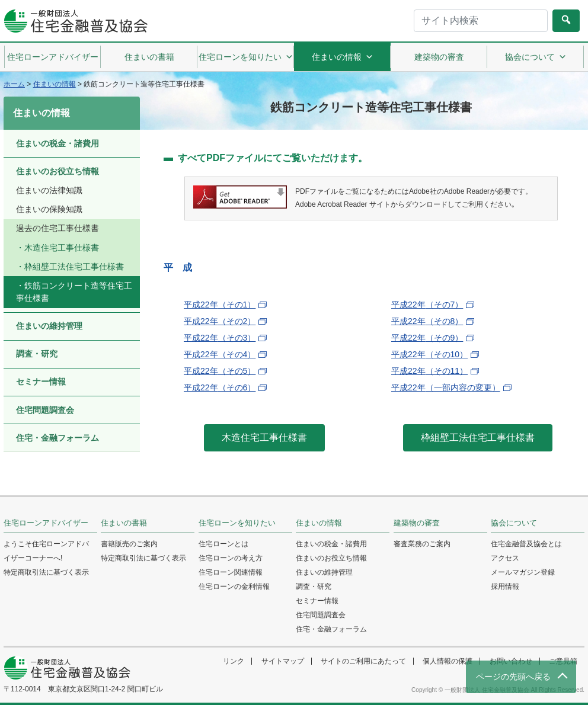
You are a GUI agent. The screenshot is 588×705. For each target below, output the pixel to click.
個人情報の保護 (448, 661)
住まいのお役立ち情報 (57, 171)
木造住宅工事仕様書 (62, 248)
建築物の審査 (439, 57)
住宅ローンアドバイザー (53, 57)
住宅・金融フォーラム (57, 438)
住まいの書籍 (149, 57)
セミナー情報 (41, 382)
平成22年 (220, 305)
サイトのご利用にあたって (363, 661)
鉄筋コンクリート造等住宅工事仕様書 (74, 292)
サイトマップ (283, 661)
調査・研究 (37, 354)
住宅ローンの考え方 (231, 558)
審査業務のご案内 (422, 544)
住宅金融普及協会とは (526, 544)
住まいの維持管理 (49, 326)
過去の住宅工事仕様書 (57, 228)
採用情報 (505, 587)
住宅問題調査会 (45, 410)
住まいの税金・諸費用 (57, 143)
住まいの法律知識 (49, 190)
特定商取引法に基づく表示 (46, 572)
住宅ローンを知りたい (246, 57)
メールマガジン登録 (523, 572)
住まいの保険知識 (49, 209)
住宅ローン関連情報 (231, 572)
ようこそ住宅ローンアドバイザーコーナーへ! (46, 551)
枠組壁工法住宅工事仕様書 (74, 267)
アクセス (505, 558)
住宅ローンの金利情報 (234, 587)
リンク (234, 661)
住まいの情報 (343, 57)
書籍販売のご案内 (129, 544)
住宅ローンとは (223, 544)
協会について (536, 57)
